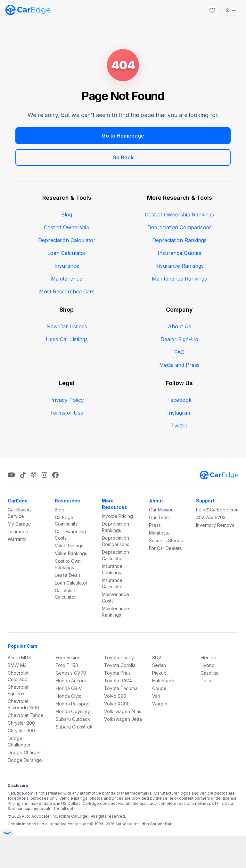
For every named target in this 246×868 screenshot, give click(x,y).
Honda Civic (69, 696)
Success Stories (166, 540)
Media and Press (179, 365)
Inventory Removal (216, 525)
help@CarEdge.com (217, 510)
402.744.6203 (211, 517)
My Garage (19, 524)
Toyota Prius (117, 673)
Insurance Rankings (180, 266)
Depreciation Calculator (67, 240)
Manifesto (159, 533)
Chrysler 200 (21, 723)
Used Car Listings (67, 339)
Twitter (179, 426)
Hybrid (208, 665)
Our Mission (161, 510)
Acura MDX (20, 657)
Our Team (159, 517)
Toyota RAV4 (118, 681)
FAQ (179, 352)
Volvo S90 (115, 696)
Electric (208, 657)
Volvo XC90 (117, 704)
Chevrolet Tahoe (26, 715)
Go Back (123, 157)
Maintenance (67, 279)
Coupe (159, 688)
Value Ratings (69, 546)
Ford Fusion (68, 657)
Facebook (179, 400)
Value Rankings (71, 553)
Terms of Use (67, 413)
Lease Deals (68, 575)
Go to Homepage (123, 136)
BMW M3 (17, 665)
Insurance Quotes (179, 253)
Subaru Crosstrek (74, 727)
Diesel (207, 681)
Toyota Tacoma (121, 688)
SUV (157, 657)
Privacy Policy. (125, 840)
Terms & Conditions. (90, 840)
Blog (67, 215)
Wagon (160, 704)
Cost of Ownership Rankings (179, 215)
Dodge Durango (25, 760)
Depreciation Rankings (179, 240)
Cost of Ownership (67, 227)
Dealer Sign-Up (179, 339)
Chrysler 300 (21, 731)
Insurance (67, 266)
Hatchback (164, 681)
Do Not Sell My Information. (167, 840)
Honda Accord (71, 681)
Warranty (17, 539)
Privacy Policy (67, 400)
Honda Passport (73, 704)
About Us (180, 326)
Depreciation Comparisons (180, 227)
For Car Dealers (165, 548)
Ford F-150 (67, 665)
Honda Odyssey (73, 711)
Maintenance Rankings (179, 279)
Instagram (179, 413)
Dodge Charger (24, 752)
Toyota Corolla (120, 665)
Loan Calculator (67, 253)
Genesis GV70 (71, 673)
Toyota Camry (119, 657)
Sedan (159, 665)
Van (156, 696)
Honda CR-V (69, 688)
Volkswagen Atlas (123, 711)
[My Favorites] (212, 11)
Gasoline (210, 673)
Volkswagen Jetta (123, 719)
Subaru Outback (73, 719)
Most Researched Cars (67, 291)
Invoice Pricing (117, 516)
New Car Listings (67, 326)
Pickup (159, 673)
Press (155, 525)
